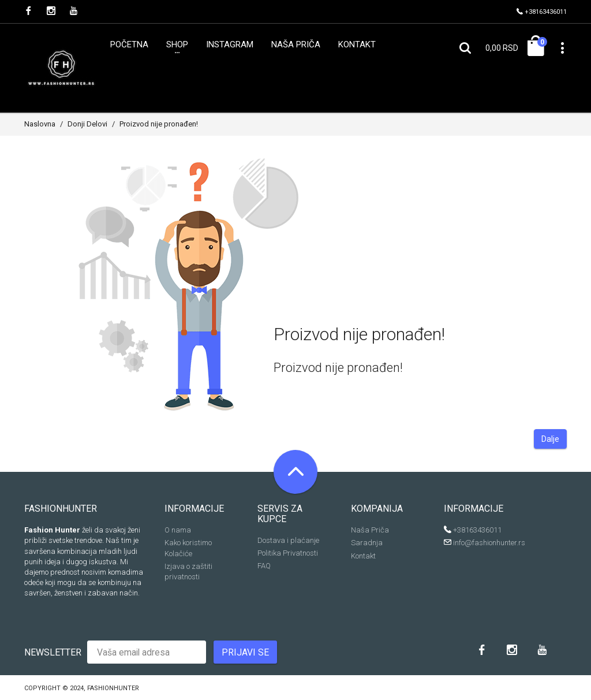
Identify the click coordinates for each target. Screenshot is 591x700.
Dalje (550, 439)
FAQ (264, 566)
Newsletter (53, 652)
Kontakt (363, 556)
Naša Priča (370, 530)
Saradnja (367, 543)
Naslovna (40, 124)
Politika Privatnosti (288, 553)
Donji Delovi (87, 124)
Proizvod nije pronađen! (159, 124)
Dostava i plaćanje (288, 540)
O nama (178, 530)
